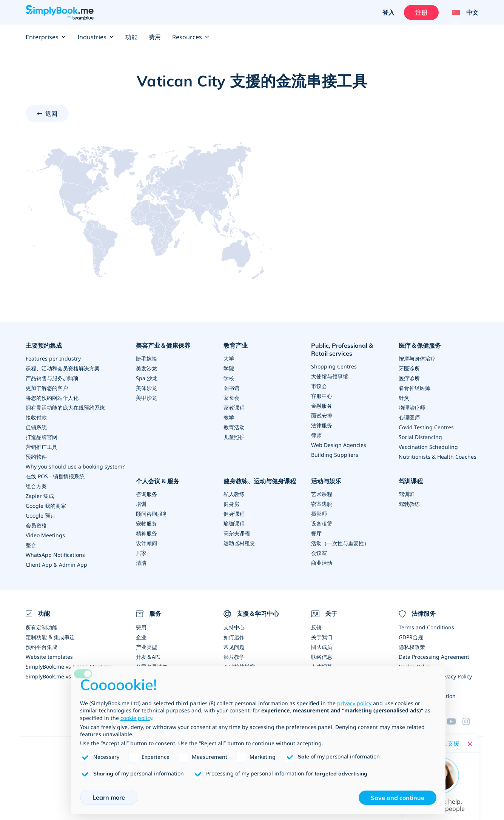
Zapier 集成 (40, 496)
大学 (229, 358)
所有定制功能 (42, 627)
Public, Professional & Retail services (342, 349)
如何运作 (234, 637)
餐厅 (316, 533)
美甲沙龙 (146, 398)
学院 (229, 368)
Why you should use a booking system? (75, 466)
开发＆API (148, 657)
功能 (131, 37)
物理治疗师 (412, 408)
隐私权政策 (412, 647)
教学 (229, 417)
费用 (155, 37)
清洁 (141, 563)
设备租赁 (322, 523)
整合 (31, 545)
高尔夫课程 (237, 533)
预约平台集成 (42, 647)
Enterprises (46, 37)
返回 (51, 114)
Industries (96, 37)
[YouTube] (455, 721)
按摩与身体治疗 (417, 358)
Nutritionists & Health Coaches (438, 457)
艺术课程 (322, 494)
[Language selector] (462, 12)
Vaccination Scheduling (428, 447)
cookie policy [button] (136, 718)
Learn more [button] (109, 797)
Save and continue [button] (398, 798)
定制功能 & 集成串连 (50, 637)
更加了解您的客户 (47, 388)
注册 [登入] (421, 12)
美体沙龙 (146, 388)
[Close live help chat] (470, 744)
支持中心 (234, 627)
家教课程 (234, 408)
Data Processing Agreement (434, 657)
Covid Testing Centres (426, 427)
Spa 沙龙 (147, 378)
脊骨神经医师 (415, 388)
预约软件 (36, 457)
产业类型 (146, 647)
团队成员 (322, 647)
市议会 (319, 386)
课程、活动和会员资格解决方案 (63, 368)
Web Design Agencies (339, 445)
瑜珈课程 (234, 523)
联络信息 (322, 657)
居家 (141, 553)
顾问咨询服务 (152, 514)
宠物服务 (146, 523)
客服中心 (322, 396)
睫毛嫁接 (146, 358)
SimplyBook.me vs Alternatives (64, 676)
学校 (229, 378)
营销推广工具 (42, 447)
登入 (388, 12)
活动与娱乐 (326, 481)
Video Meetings (45, 535)
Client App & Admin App (56, 565)
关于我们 (322, 637)
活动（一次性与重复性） (340, 543)
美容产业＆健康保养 (163, 345)
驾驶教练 (409, 504)
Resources (191, 37)
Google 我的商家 (46, 506)
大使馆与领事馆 (330, 376)
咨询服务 (146, 494)
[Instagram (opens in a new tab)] (470, 721)
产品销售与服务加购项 (52, 378)
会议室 (319, 553)
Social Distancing (420, 437)
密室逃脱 (322, 504)
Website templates (49, 657)
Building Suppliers (335, 455)
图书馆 (231, 388)
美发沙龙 (146, 368)
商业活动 (322, 563)
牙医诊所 (409, 368)
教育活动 (234, 427)
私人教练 (234, 494)
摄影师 (319, 514)
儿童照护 (234, 437)
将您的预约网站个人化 (52, 398)
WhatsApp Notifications (55, 555)
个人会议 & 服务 (158, 481)
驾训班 (407, 494)
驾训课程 (411, 481)
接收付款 (36, 417)
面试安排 (322, 415)
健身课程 (234, 514)
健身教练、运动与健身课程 (260, 481)
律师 (316, 435)
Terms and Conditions (426, 627)
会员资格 (36, 525)
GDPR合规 (411, 637)
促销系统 (36, 427)
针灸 (404, 398)
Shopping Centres (334, 366)
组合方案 (36, 486)
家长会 (231, 398)
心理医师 (409, 417)
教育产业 (236, 345)
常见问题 (234, 647)
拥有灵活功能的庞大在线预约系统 (65, 408)
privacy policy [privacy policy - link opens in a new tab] (354, 703)
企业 (141, 637)
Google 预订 (41, 516)
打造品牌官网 (42, 437)
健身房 (231, 504)
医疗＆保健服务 (420, 345)
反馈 (316, 627)
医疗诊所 (409, 378)
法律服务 (322, 425)
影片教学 (234, 657)
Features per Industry (53, 358)
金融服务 (322, 406)
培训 (141, 504)
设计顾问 (146, 543)
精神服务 (146, 533)
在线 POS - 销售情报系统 (55, 476)
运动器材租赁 (239, 543)
